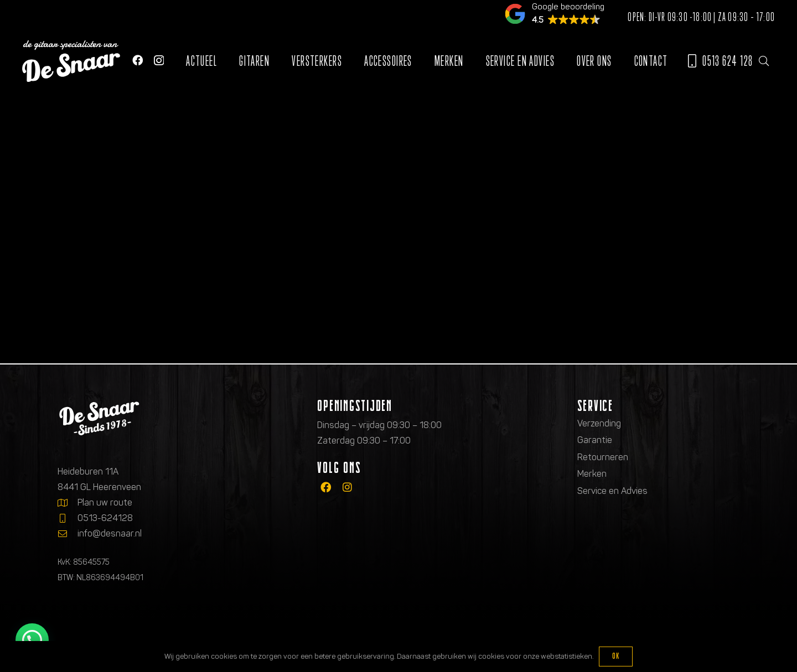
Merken (592, 474)
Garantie (595, 440)
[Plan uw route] (68, 503)
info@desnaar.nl (110, 533)
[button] (764, 61)
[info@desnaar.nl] (68, 534)
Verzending (599, 423)
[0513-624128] (68, 518)
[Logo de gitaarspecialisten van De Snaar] (71, 61)
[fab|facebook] (326, 488)
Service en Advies (612, 491)
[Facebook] (138, 60)
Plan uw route (105, 502)
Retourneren (603, 457)
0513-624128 (105, 518)
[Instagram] (159, 61)
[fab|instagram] (347, 488)
